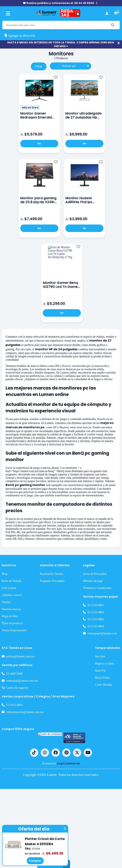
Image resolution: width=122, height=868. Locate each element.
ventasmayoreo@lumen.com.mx (30, 788)
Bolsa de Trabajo (14, 657)
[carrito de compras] (116, 14)
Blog (5, 650)
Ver (39, 145)
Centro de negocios (21, 764)
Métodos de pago (88, 657)
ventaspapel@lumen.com (99, 709)
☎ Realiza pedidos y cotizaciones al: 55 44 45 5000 (58, 3)
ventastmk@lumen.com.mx (26, 757)
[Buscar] (113, 25)
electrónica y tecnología (40, 482)
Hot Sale (101, 732)
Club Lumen (10, 664)
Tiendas (7, 678)
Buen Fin (101, 747)
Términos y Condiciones (93, 664)
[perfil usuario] (107, 14)
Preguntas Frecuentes (54, 657)
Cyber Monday (105, 761)
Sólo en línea (30, 109)
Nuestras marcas (14, 685)
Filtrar (39, 67)
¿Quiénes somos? (15, 671)
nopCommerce (70, 839)
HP (22, 456)
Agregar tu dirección (23, 36)
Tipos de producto (15, 699)
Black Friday (103, 754)
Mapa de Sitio (11, 692)
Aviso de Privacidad (90, 650)
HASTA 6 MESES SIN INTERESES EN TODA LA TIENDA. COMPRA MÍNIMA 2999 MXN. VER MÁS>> (61, 44)
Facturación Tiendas (53, 650)
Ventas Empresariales (17, 706)
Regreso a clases (107, 740)
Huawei (82, 376)
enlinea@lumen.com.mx (24, 732)
